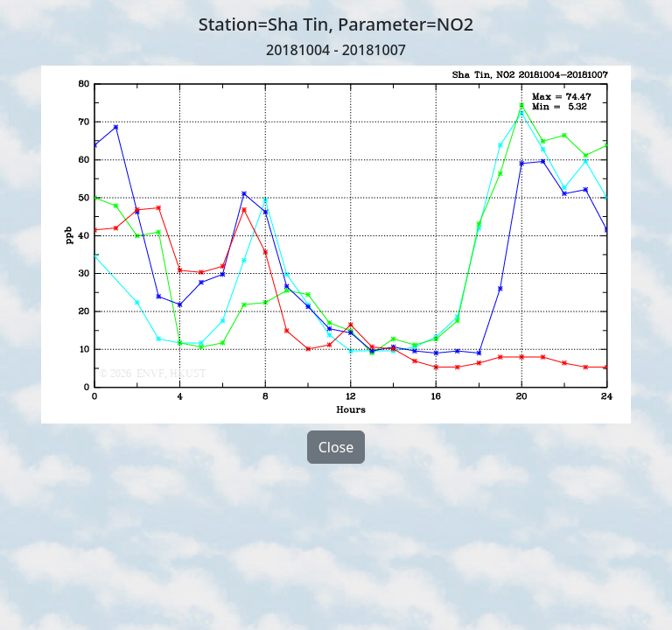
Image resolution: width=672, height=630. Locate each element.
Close (336, 447)
